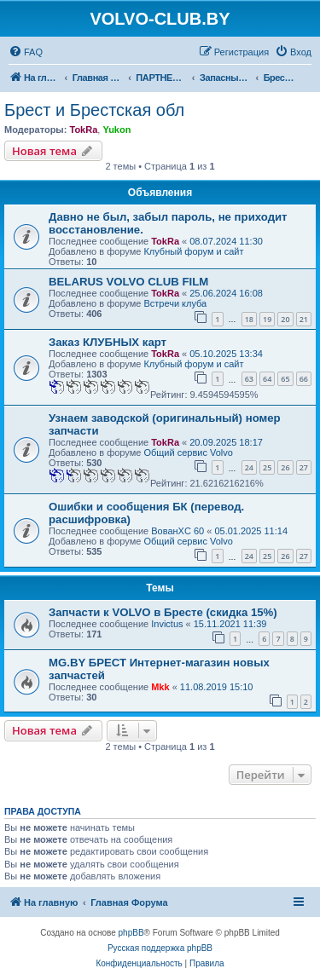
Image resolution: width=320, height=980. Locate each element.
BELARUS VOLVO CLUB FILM (128, 282)
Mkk (160, 687)
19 (267, 319)
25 (267, 467)
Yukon (116, 130)
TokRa (83, 130)
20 (285, 319)
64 (267, 379)
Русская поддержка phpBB (160, 948)
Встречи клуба (175, 303)
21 (304, 319)
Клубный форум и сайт (193, 251)
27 (304, 467)
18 (249, 319)
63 (249, 379)
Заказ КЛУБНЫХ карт (108, 342)
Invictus (167, 624)
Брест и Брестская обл (94, 110)
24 (249, 467)
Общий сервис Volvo (188, 453)
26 (285, 467)
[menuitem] (26, 52)
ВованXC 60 (177, 531)
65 (285, 379)
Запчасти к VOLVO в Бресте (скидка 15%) (163, 612)
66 (304, 379)
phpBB (131, 933)
